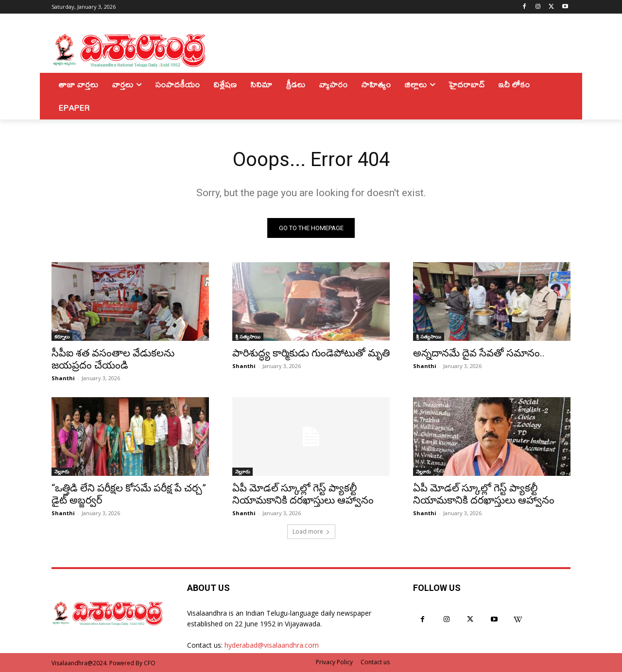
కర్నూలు (62, 336)
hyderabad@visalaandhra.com (272, 645)
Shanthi (63, 378)
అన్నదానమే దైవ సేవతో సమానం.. (479, 353)
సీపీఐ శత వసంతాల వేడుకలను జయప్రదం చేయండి (113, 359)
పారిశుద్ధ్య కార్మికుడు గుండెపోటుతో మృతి (311, 353)
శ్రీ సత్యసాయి (248, 336)
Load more (311, 531)
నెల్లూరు (62, 471)
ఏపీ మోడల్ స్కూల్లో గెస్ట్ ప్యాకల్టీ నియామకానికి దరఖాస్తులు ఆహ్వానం (303, 494)
